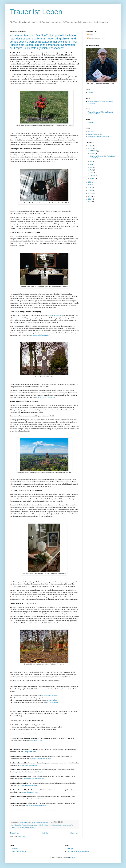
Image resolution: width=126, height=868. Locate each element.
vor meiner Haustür (52, 702)
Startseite (45, 833)
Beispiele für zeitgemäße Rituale (32, 772)
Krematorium (56, 825)
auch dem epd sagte (56, 315)
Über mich (91, 93)
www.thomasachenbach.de (28, 734)
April (92, 170)
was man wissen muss (52, 698)
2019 (90, 193)
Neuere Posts (15, 833)
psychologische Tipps (31, 792)
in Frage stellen (52, 700)
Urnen (22, 827)
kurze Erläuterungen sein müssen (27, 785)
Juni (92, 164)
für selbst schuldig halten (30, 765)
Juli (91, 161)
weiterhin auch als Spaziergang (40, 758)
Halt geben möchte (30, 752)
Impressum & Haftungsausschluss (99, 137)
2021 (90, 188)
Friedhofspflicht (47, 825)
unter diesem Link (36, 740)
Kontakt (90, 123)
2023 (90, 182)
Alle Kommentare (94, 38)
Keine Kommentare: (42, 822)
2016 (90, 202)
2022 (90, 185)
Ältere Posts (74, 833)
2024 (90, 148)
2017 (90, 199)
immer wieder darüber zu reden (36, 806)
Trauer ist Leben (36, 12)
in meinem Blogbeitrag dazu (40, 335)
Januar (92, 178)
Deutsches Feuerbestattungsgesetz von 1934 (28, 825)
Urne (18, 827)
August (93, 154)
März (92, 173)
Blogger (73, 857)
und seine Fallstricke (39, 799)
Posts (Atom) (22, 837)
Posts (90, 35)
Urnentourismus (29, 827)
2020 (90, 191)
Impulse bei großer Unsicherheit (34, 779)
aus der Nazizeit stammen (45, 397)
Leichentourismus (65, 825)
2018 (90, 196)
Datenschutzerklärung (95, 134)
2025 (90, 146)
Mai (91, 167)
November (94, 151)
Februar (93, 176)
